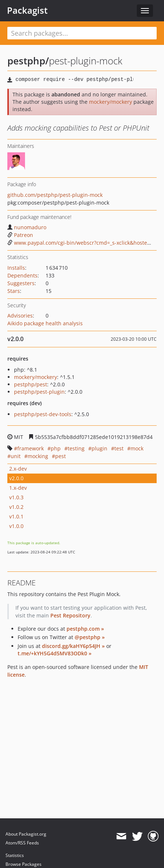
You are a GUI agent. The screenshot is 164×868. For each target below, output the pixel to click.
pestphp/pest (31, 384)
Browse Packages (24, 864)
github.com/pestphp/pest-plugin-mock (55, 195)
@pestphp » (90, 637)
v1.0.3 (16, 497)
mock (137, 448)
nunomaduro (27, 227)
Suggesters (21, 283)
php (56, 448)
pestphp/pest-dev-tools (43, 414)
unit (16, 456)
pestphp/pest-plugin (39, 392)
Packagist (27, 10)
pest (60, 456)
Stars (14, 291)
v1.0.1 (16, 516)
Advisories (20, 316)
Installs (16, 268)
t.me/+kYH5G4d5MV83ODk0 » (55, 653)
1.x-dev (18, 488)
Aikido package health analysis (45, 323)
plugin (99, 448)
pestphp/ (28, 61)
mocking (38, 456)
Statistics (15, 855)
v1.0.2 (16, 507)
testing (76, 448)
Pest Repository (70, 615)
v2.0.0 (16, 478)
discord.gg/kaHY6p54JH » (73, 646)
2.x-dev (18, 469)
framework (31, 448)
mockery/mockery (110, 102)
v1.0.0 (16, 526)
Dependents (22, 275)
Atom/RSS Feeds (22, 843)
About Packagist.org (26, 834)
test (119, 448)
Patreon (20, 235)
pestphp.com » (85, 629)
